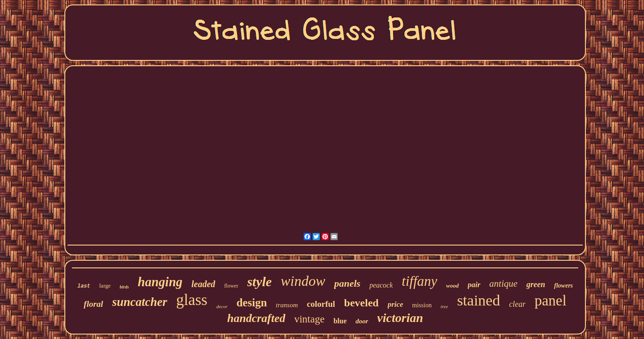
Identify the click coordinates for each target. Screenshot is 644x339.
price (396, 304)
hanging (160, 282)
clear (517, 304)
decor (222, 306)
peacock (381, 285)
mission (422, 305)
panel (550, 301)
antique (503, 284)
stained (479, 300)
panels (347, 283)
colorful (321, 304)
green (536, 284)
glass (192, 300)
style (260, 282)
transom (287, 305)
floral (93, 304)
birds (125, 287)
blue (340, 321)
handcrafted (256, 318)
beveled (361, 303)
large (105, 286)
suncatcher (140, 302)
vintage (309, 319)
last (84, 286)
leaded (203, 284)
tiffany (419, 281)
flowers (563, 286)
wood (453, 286)
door (362, 321)
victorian (400, 318)
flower (231, 286)
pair (474, 285)
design (252, 303)
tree (444, 306)
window (303, 281)
